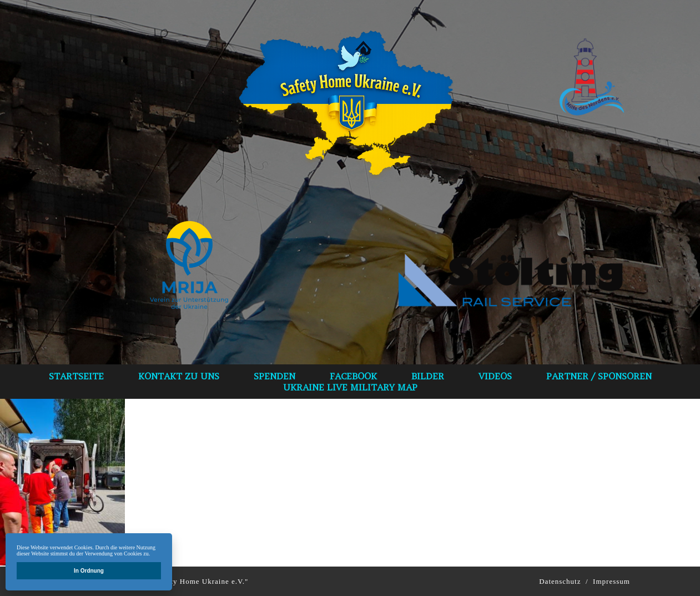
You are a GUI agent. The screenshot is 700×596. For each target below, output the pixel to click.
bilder (428, 376)
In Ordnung (89, 571)
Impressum (611, 581)
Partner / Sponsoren (599, 376)
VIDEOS (495, 376)
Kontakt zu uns (179, 376)
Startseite (76, 376)
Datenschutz (560, 581)
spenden (275, 376)
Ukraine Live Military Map (350, 387)
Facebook (353, 376)
